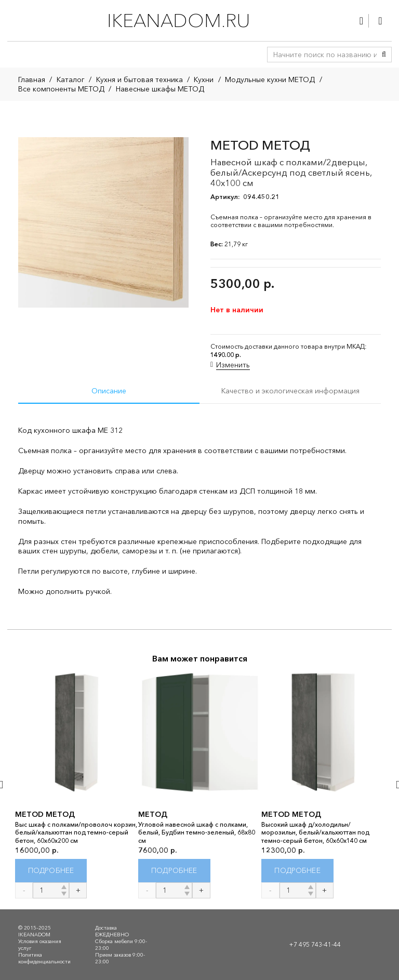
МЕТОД (153, 814)
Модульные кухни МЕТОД (270, 80)
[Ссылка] (361, 21)
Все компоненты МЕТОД (61, 89)
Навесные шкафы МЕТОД (160, 89)
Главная (32, 80)
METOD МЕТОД (45, 814)
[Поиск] (384, 55)
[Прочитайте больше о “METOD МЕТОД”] (51, 871)
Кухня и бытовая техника (139, 80)
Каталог (71, 80)
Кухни (204, 80)
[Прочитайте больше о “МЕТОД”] (174, 871)
